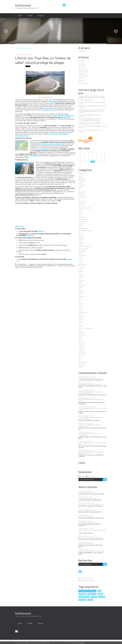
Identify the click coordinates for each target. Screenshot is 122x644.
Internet (81, 271)
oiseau (100, 594)
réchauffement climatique (87, 591)
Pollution (81, 317)
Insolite (81, 269)
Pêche (80, 303)
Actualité (39, 264)
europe (90, 600)
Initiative (48, 266)
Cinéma (81, 213)
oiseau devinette (84, 597)
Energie (81, 244)
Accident (81, 174)
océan (80, 299)
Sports (80, 340)
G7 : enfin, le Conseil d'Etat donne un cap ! (90, 102)
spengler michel (83, 425)
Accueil (20, 16)
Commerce (82, 217)
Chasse (81, 210)
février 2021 (82, 65)
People (80, 305)
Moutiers (81, 443)
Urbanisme (82, 355)
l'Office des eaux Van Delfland (50, 144)
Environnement (41, 266)
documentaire (92, 594)
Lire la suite (82, 51)
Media (80, 287)
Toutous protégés (84, 115)
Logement (81, 281)
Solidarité (81, 333)
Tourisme (81, 346)
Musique (81, 292)
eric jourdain (82, 417)
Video (80, 360)
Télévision (81, 344)
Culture (81, 224)
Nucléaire (81, 296)
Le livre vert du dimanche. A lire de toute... (92, 444)
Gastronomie (82, 256)
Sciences (81, 326)
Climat (56, 264)
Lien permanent (21, 264)
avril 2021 (81, 60)
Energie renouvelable (85, 246)
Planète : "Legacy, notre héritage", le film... (91, 538)
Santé (80, 324)
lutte (99, 591)
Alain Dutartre (83, 399)
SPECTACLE (82, 335)
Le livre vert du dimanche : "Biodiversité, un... (91, 418)
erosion (64, 266)
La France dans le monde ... (86, 130)
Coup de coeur (83, 222)
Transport (81, 349)
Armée (80, 187)
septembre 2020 (83, 76)
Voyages (81, 367)
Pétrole (81, 308)
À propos (41, 16)
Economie (26, 266)
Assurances (82, 194)
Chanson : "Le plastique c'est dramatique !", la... (90, 435)
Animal (44, 264)
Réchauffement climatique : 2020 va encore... (93, 409)
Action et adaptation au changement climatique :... (91, 393)
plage (17, 267)
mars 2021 (81, 63)
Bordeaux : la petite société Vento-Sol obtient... (92, 551)
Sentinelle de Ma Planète (86, 328)
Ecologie (20, 266)
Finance (81, 253)
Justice (80, 274)
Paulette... (81, 100)
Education (33, 266)
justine (80, 434)
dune (73, 266)
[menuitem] (20, 16)
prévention (39, 267)
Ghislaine (81, 408)
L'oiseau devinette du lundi (93, 378)
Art (79, 190)
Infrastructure (83, 265)
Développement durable (65, 264)
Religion (81, 321)
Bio (79, 199)
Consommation (83, 219)
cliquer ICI (41, 231)
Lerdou (81, 384)
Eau (16, 266)
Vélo (80, 358)
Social (80, 330)
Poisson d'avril (83, 312)
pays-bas (32, 267)
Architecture (82, 185)
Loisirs (80, 283)
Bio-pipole (81, 201)
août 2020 (81, 79)
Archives (30, 16)
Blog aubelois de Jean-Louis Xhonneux (91, 112)
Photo (80, 310)
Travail (80, 351)
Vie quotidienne (83, 362)
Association (82, 192)
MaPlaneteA (23, 5)
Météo (80, 290)
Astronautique (83, 197)
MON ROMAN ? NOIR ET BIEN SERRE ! (94, 98)
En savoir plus (81, 643)
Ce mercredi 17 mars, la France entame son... (91, 504)
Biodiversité (50, 264)
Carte (82, 463)
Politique (81, 315)
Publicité (81, 319)
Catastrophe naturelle (85, 208)
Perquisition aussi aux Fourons (87, 123)
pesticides (102, 597)
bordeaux (94, 597)
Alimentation (82, 181)
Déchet (80, 226)
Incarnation (90, 100)
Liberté (81, 104)
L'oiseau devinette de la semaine (91, 400)
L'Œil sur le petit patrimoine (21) (88, 126)
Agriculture (82, 178)
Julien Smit (52, 101)
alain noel (82, 594)
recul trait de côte (24, 267)
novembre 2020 (83, 72)
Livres (80, 278)
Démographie (82, 228)
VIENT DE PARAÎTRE (84, 106)
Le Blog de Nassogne (94, 120)
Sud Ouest (81, 342)
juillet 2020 (82, 81)
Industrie (81, 262)
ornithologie (82, 600)
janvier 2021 (82, 67)
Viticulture (81, 364)
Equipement (82, 251)
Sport (80, 337)
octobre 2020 (82, 74)
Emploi (80, 242)
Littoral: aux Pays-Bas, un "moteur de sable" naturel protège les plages (43, 60)
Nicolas (81, 378)
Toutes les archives (83, 83)
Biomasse (81, 206)
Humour (81, 260)
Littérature (82, 276)
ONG (80, 301)
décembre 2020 (83, 70)
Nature (54, 266)
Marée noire (82, 285)
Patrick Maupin (83, 392)
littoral (69, 266)
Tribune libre (82, 353)
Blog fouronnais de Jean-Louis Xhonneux (90, 123)
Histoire (81, 258)
